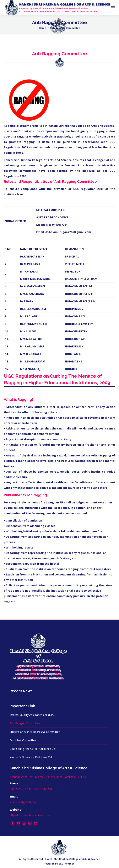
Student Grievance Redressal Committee (35, 732)
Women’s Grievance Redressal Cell (31, 757)
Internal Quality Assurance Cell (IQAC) (33, 715)
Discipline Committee (23, 740)
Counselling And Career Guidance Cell (33, 749)
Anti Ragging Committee (25, 723)
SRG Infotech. (67, 864)
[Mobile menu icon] (113, 8)
